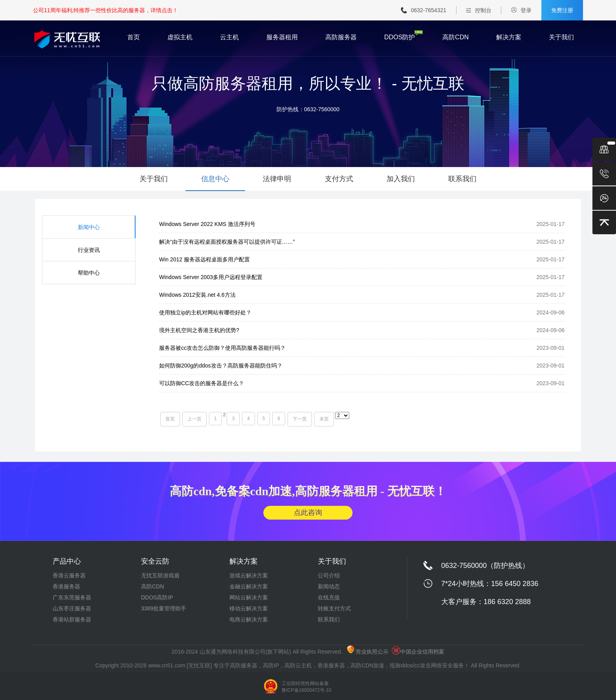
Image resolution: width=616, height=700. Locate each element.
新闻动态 (329, 586)
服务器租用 (282, 37)
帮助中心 (89, 273)
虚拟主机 (180, 37)
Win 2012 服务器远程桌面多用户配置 (204, 259)
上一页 (194, 419)
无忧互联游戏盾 (160, 575)
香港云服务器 (69, 575)
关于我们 (561, 37)
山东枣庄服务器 (72, 608)
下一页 (300, 419)
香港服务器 (66, 586)
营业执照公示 (368, 652)
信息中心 (215, 179)
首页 (134, 37)
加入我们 (401, 179)
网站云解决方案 (249, 597)
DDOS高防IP (157, 597)
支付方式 (339, 179)
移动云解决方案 (249, 608)
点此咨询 (308, 513)
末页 (324, 419)
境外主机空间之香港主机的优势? (199, 330)
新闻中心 (89, 227)
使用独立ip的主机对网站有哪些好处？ (205, 312)
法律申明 (277, 179)
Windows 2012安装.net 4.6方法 (197, 295)
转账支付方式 (334, 608)
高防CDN (456, 37)
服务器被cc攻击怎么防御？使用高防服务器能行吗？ (222, 348)
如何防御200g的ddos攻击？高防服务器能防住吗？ (221, 366)
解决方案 (509, 37)
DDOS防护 (400, 37)
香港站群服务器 (72, 619)
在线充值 (329, 597)
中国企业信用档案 (418, 652)
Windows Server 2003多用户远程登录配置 (211, 277)
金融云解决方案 (249, 586)
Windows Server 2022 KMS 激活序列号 (207, 224)
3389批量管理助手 (164, 608)
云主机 (229, 37)
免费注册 (562, 10)
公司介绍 (329, 575)
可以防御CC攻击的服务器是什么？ (202, 383)
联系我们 (462, 179)
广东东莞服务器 (72, 597)
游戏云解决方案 (249, 575)
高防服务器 (341, 37)
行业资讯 (89, 250)
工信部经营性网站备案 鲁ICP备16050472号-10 (307, 687)
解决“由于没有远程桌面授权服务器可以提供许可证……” (227, 242)
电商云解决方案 (249, 619)
